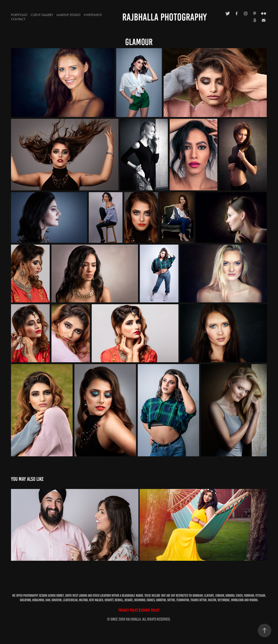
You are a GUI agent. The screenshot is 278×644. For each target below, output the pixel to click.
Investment (93, 15)
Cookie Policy (150, 610)
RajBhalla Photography (165, 17)
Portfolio (19, 15)
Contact (18, 19)
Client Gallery (42, 15)
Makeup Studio (68, 15)
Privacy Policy (128, 610)
